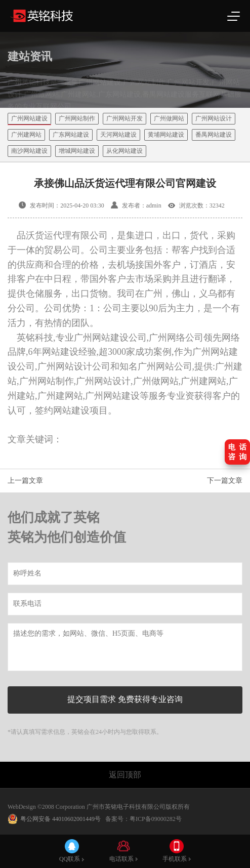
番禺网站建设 (214, 135)
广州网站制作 (77, 118)
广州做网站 (169, 118)
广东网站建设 (71, 135)
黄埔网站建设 (166, 135)
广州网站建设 (29, 118)
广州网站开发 (124, 118)
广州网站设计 (214, 118)
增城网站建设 (77, 151)
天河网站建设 (118, 135)
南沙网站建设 (29, 151)
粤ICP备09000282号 (156, 819)
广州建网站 (26, 135)
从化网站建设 (124, 151)
